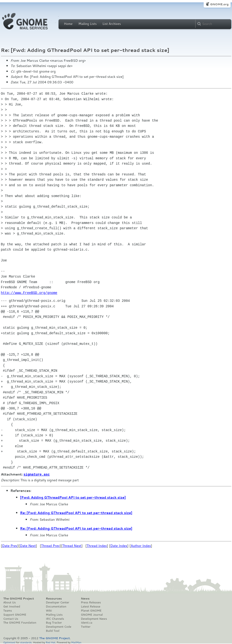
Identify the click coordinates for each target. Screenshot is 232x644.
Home (68, 24)
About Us (10, 602)
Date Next (28, 545)
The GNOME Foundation (20, 622)
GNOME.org (219, 4)
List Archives (112, 24)
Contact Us (11, 619)
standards (26, 642)
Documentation (56, 606)
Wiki (49, 610)
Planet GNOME (91, 610)
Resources (54, 598)
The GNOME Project (19, 598)
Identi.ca (87, 622)
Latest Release (91, 606)
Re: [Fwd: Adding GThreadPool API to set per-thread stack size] (76, 513)
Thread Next (72, 545)
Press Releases (91, 602)
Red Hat (50, 642)
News (85, 598)
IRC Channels (55, 619)
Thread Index (97, 545)
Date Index (119, 545)
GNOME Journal (92, 614)
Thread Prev (50, 545)
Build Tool (53, 631)
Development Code (59, 626)
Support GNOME (15, 614)
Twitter (86, 626)
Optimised (9, 642)
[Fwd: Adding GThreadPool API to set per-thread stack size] (73, 497)
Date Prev (10, 545)
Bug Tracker (54, 622)
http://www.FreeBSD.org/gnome (29, 293)
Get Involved (12, 606)
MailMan (76, 642)
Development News (94, 619)
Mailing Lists (88, 24)
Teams (8, 610)
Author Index (141, 545)
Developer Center (57, 602)
